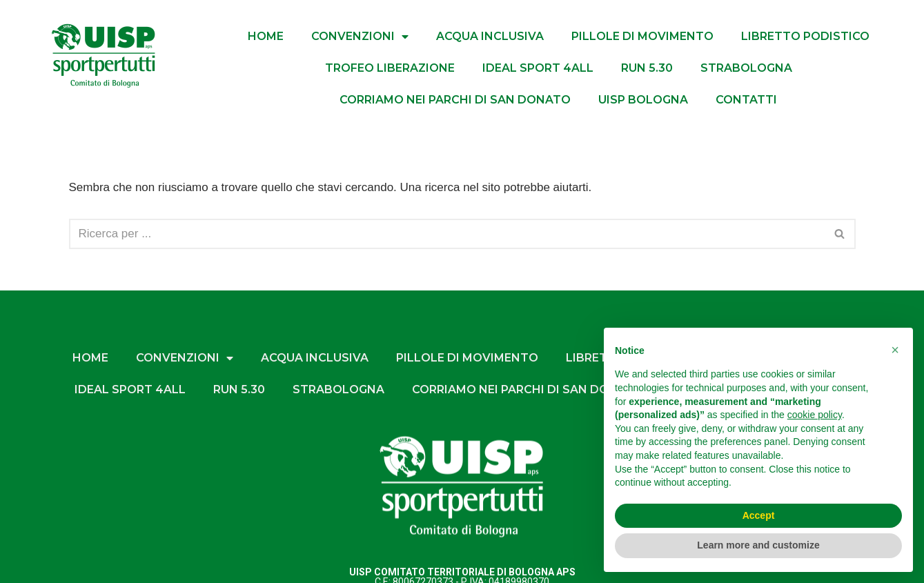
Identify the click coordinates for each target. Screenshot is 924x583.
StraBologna (746, 68)
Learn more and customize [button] (758, 545)
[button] (895, 350)
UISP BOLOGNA (643, 100)
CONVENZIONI (360, 37)
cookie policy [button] (815, 415)
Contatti (746, 100)
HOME (266, 36)
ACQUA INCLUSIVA (490, 36)
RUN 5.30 (647, 68)
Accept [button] (759, 515)
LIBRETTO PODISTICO (805, 36)
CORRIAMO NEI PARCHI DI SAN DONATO (455, 100)
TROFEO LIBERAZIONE (390, 68)
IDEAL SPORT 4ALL (538, 68)
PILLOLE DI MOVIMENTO (642, 36)
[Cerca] (447, 234)
